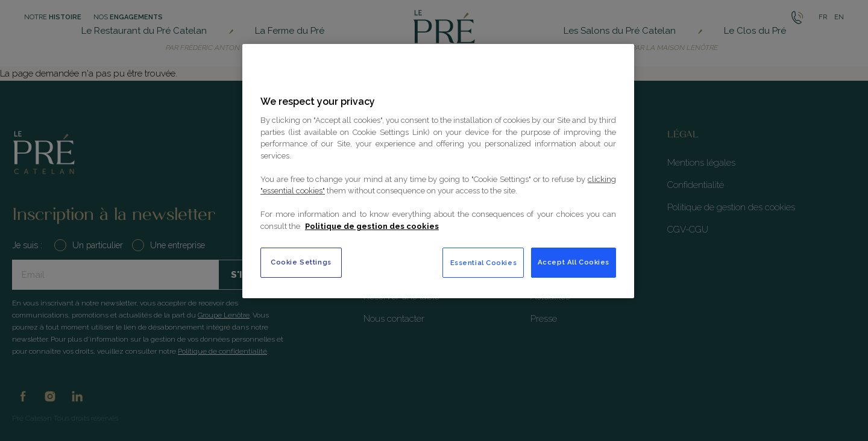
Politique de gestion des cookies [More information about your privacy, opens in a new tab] (372, 226)
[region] (438, 171)
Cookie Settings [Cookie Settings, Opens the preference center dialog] (301, 262)
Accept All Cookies (574, 262)
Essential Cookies (484, 263)
